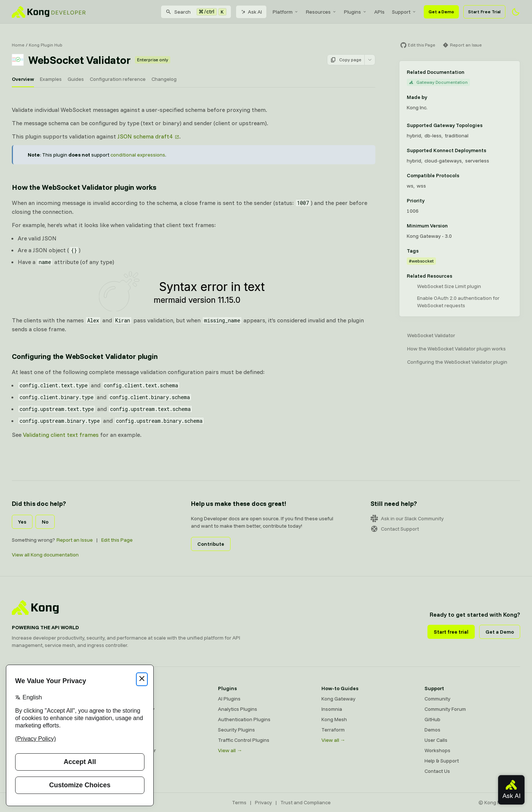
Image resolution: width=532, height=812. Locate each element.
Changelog (164, 79)
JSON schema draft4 (145, 136)
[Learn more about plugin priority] (429, 201)
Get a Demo (441, 12)
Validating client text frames (61, 435)
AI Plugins (229, 699)
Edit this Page (117, 540)
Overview (23, 79)
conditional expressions (138, 155)
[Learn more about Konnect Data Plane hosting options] (491, 150)
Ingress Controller (135, 750)
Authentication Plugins (244, 719)
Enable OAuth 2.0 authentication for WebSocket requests (458, 302)
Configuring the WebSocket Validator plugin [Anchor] (85, 356)
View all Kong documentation (45, 555)
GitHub (432, 719)
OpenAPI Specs (133, 740)
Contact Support (395, 529)
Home (18, 45)
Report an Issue (75, 540)
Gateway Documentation (438, 82)
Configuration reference (118, 79)
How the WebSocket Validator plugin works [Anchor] (84, 187)
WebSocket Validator (431, 335)
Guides (76, 79)
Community (437, 699)
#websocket (421, 261)
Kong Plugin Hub (46, 45)
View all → (230, 750)
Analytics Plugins (238, 709)
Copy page (346, 60)
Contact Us (437, 771)
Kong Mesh (128, 719)
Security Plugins (236, 730)
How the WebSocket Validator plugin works (456, 349)
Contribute (211, 544)
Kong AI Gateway (135, 709)
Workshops (437, 750)
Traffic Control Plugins (244, 740)
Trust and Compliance (306, 802)
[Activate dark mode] (516, 12)
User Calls (436, 740)
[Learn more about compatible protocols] (464, 175)
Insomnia (125, 730)
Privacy (263, 802)
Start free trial (451, 632)
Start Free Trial (484, 12)
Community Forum (445, 709)
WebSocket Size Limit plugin (449, 286)
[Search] (196, 12)
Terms (239, 802)
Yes (22, 522)
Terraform (333, 730)
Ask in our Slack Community (407, 518)
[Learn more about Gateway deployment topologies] (487, 125)
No (45, 522)
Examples (51, 79)
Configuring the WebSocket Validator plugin (457, 362)
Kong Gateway (132, 699)
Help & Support (442, 761)
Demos (432, 730)
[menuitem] (286, 12)
